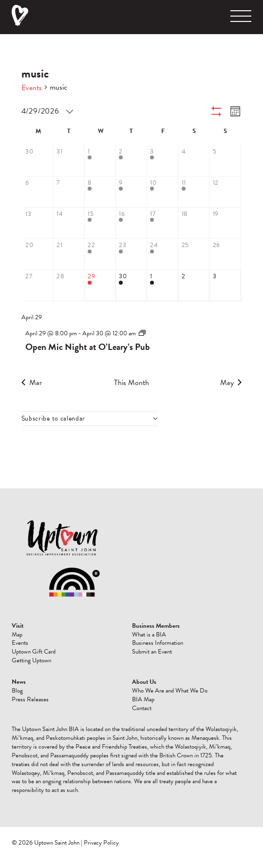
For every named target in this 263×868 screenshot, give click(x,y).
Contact (142, 708)
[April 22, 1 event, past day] (100, 254)
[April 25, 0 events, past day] (194, 254)
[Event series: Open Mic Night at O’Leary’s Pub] (142, 333)
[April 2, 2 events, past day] (131, 160)
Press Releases (30, 699)
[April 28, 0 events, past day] (69, 286)
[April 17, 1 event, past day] (163, 223)
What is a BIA (149, 635)
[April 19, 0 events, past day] (225, 223)
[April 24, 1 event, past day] (163, 254)
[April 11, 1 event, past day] (194, 192)
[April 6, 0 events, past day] (38, 192)
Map (17, 635)
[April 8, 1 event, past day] (100, 192)
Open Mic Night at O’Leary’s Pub (88, 347)
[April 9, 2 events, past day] (131, 192)
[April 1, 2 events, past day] (100, 160)
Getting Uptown (31, 660)
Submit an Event (152, 652)
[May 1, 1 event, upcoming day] (163, 286)
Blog (17, 691)
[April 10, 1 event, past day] (163, 192)
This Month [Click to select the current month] (131, 383)
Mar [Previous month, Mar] (32, 383)
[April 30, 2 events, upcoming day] (131, 286)
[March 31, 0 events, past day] (69, 160)
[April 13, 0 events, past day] (38, 223)
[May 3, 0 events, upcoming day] (225, 286)
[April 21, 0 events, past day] (69, 254)
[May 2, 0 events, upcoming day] (194, 286)
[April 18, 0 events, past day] (194, 223)
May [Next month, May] (231, 383)
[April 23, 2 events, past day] (131, 254)
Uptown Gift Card (34, 652)
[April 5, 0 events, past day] (225, 160)
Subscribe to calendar (54, 419)
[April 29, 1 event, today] (100, 286)
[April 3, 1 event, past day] (163, 160)
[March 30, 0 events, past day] (38, 160)
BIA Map (143, 699)
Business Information (158, 643)
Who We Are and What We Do (170, 691)
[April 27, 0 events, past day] (38, 286)
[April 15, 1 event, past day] (100, 223)
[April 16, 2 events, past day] (131, 223)
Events (32, 88)
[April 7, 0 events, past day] (69, 192)
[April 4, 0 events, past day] (194, 160)
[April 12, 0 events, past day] (225, 192)
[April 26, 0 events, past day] (225, 254)
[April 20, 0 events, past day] (38, 254)
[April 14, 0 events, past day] (69, 223)
